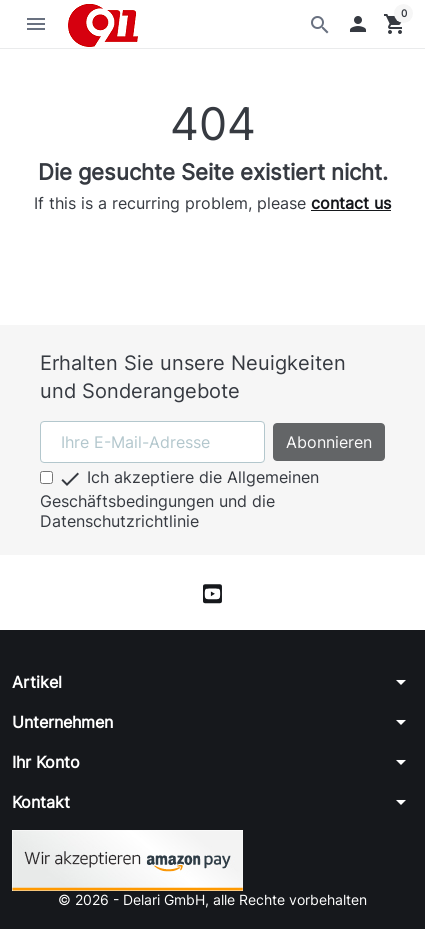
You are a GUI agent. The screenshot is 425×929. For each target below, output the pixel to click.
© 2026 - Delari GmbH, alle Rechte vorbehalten (212, 899)
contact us (351, 203)
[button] (358, 24)
